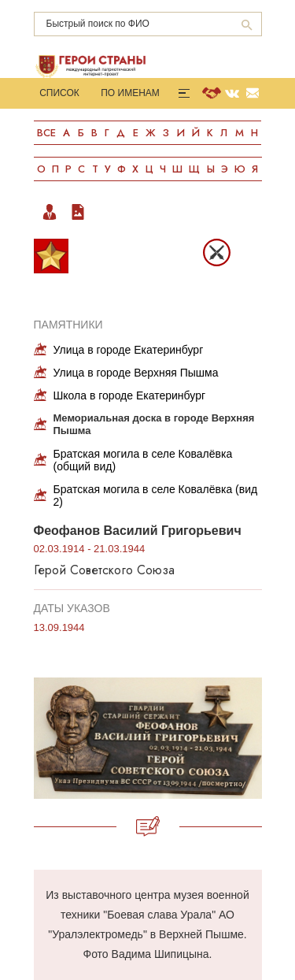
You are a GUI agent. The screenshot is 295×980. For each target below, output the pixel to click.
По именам (130, 93)
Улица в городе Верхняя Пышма (136, 373)
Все (46, 133)
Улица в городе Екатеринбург (129, 350)
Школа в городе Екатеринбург (130, 395)
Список (59, 93)
